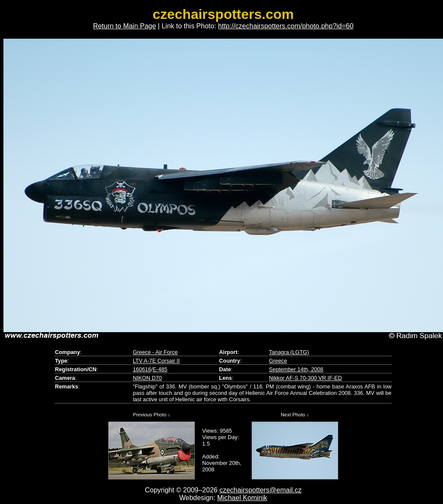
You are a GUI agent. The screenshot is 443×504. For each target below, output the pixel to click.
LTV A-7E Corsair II (156, 361)
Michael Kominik (242, 498)
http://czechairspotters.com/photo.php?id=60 (286, 26)
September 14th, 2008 (296, 369)
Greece (278, 361)
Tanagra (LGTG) (289, 352)
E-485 (160, 369)
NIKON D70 (147, 378)
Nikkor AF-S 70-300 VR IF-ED (306, 378)
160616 (142, 369)
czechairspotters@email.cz (260, 490)
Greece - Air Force (155, 352)
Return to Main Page (125, 26)
